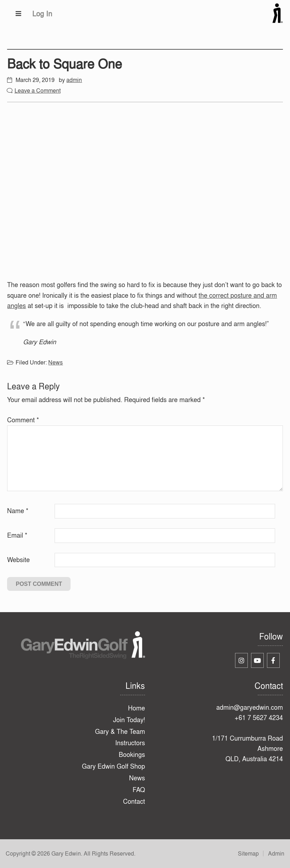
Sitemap (248, 853)
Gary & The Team (120, 732)
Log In (42, 14)
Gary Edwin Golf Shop (113, 766)
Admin (276, 853)
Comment (23, 420)
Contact (134, 801)
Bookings (132, 755)
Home (136, 708)
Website (18, 560)
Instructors (130, 743)
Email (17, 535)
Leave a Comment (38, 90)
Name (18, 511)
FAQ (139, 790)
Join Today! (129, 720)
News (55, 362)
